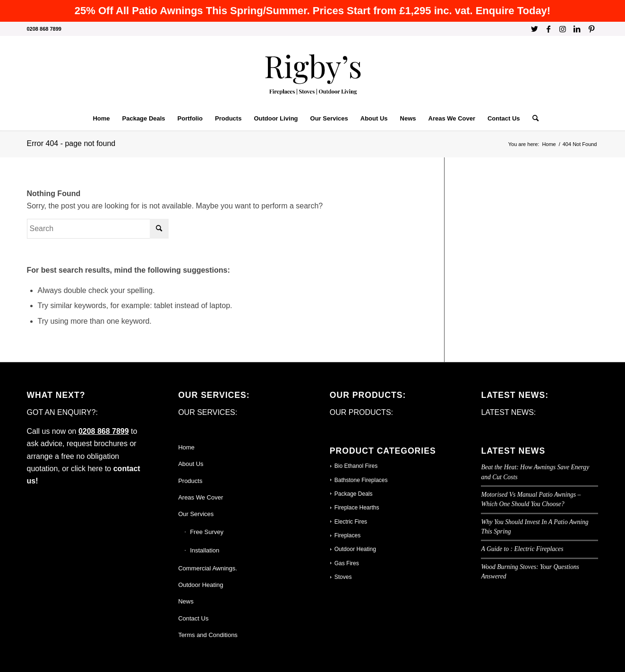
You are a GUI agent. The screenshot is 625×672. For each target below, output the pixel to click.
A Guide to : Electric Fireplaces (522, 549)
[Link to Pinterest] (591, 29)
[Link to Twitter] (535, 29)
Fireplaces (347, 535)
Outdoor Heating (201, 585)
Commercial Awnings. (208, 568)
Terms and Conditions (208, 635)
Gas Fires (347, 563)
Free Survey (207, 532)
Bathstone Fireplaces (361, 480)
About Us (191, 464)
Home (186, 447)
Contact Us (193, 618)
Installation (205, 550)
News (186, 601)
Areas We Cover (201, 497)
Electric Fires (351, 522)
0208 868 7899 (104, 431)
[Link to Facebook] (549, 29)
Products (190, 481)
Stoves (343, 577)
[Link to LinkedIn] (577, 29)
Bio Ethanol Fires (356, 466)
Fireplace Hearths (357, 508)
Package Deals (354, 494)
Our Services (196, 514)
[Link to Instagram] (563, 29)
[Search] (532, 119)
